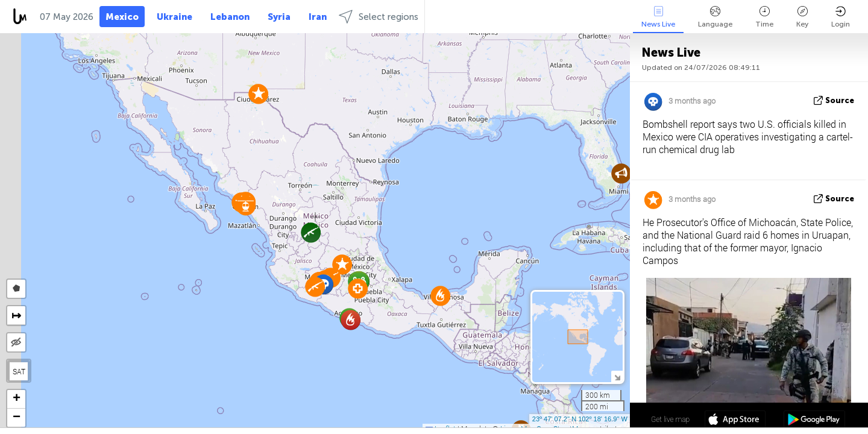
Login (841, 17)
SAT (19, 371)
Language (715, 17)
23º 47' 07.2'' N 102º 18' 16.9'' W (580, 419)
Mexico (122, 17)
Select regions (379, 17)
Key (802, 17)
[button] (621, 173)
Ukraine (175, 17)
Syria (279, 17)
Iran (318, 17)
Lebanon (230, 17)
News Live (658, 17)
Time (764, 17)
